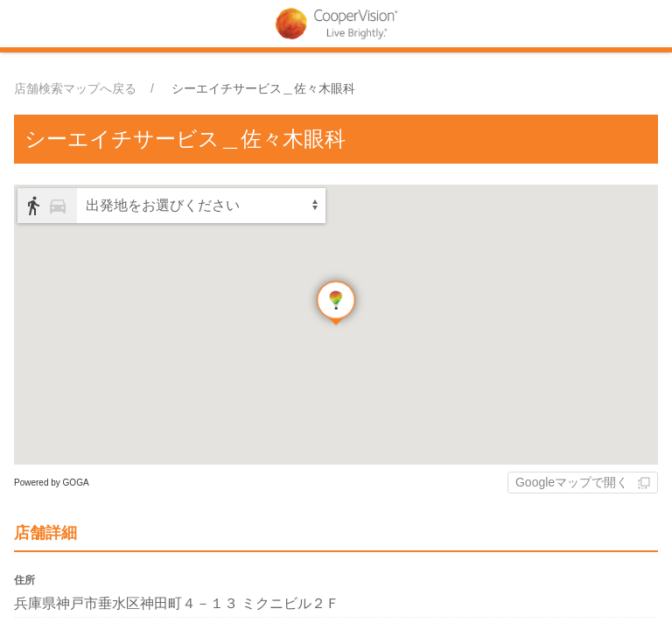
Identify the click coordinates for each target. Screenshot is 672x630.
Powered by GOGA (52, 483)
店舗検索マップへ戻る (75, 88)
